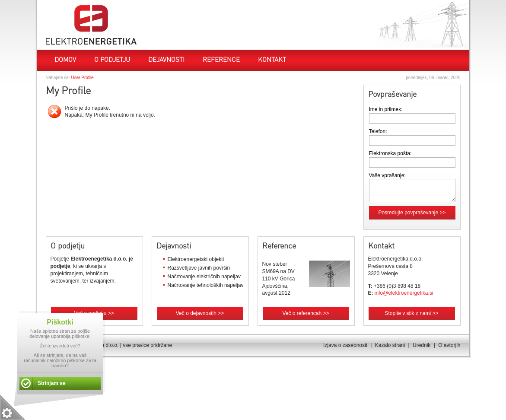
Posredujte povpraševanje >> (412, 213)
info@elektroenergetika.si (404, 293)
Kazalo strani (390, 345)
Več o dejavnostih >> (200, 313)
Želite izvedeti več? (60, 346)
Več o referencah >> (306, 313)
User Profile (82, 78)
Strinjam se (52, 383)
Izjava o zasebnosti (345, 345)
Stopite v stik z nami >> (411, 313)
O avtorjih (449, 345)
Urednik (422, 345)
